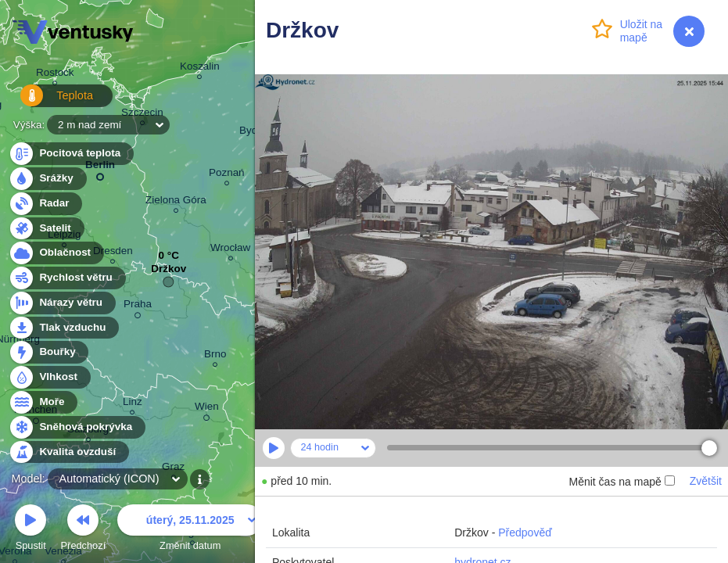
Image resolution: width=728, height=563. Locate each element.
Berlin (100, 168)
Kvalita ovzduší (68, 452)
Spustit (30, 530)
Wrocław (230, 250)
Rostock (55, 75)
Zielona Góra (176, 202)
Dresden (113, 253)
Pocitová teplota (71, 154)
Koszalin (200, 68)
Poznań (227, 175)
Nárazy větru (62, 303)
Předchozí (84, 530)
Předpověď (525, 533)
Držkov (169, 273)
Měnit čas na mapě (621, 482)
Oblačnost (56, 253)
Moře (43, 402)
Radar (45, 204)
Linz (133, 404)
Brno (215, 356)
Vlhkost (49, 377)
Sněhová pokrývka (77, 427)
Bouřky (48, 352)
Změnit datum (190, 530)
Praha (138, 307)
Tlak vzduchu (64, 328)
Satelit (46, 229)
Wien (207, 409)
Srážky (47, 179)
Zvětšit (706, 481)
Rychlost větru (67, 278)
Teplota (48, 101)
